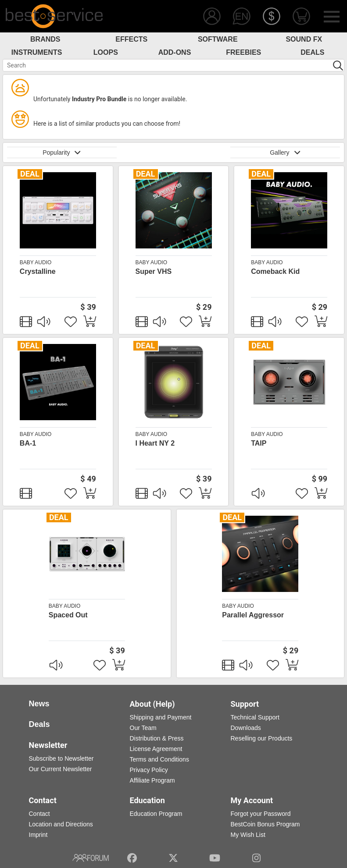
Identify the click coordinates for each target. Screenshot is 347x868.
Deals (312, 52)
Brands (45, 39)
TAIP (259, 443)
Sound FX (304, 39)
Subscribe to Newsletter (61, 758)
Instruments (37, 52)
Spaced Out (68, 615)
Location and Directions (61, 824)
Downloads (246, 728)
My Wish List (248, 835)
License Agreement (156, 749)
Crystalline (38, 271)
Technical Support (255, 717)
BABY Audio (36, 262)
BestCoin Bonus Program (265, 824)
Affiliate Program (152, 780)
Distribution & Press (157, 738)
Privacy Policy (149, 770)
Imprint (38, 835)
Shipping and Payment (161, 717)
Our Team (143, 728)
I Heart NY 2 (155, 443)
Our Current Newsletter (61, 769)
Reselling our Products (262, 738)
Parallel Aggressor (253, 615)
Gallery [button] (285, 152)
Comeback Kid (275, 271)
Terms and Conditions (159, 759)
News (39, 704)
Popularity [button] (62, 152)
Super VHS (154, 271)
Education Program (156, 814)
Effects (131, 39)
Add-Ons (175, 52)
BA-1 (28, 443)
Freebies (243, 52)
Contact (39, 814)
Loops (106, 52)
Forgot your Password (261, 814)
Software (218, 39)
